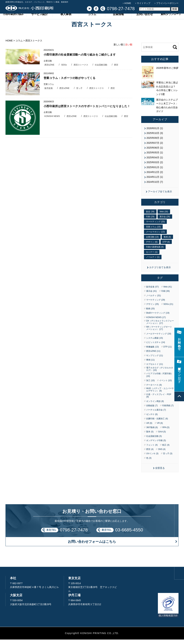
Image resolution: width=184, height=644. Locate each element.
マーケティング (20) (155, 226)
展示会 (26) (165, 221)
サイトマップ (144, 3)
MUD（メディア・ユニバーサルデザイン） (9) (160, 394)
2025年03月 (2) (155, 167)
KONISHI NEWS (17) (156, 322)
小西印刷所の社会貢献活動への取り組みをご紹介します (82, 59)
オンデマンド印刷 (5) (156, 445)
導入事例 (66, 20)
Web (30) (164, 216)
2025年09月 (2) (155, 143)
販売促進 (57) (152, 291)
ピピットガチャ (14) (156, 347)
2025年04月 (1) (155, 162)
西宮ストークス (83, 69)
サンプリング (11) (155, 360)
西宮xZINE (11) (153, 356)
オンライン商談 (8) (155, 406)
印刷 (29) (150, 221)
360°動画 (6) (152, 432)
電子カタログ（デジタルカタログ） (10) (160, 373)
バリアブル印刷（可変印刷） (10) (160, 379)
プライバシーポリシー (167, 3)
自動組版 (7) (152, 410)
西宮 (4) (150, 454)
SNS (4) (162, 454)
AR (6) (149, 428)
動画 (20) (150, 313)
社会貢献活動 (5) (154, 441)
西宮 (120, 69)
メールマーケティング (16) (159, 338)
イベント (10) (166, 385)
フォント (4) (152, 449)
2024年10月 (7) (155, 186)
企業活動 (48, 65)
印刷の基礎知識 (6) (155, 252)
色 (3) (149, 462)
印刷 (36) (166, 296)
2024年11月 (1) (155, 182)
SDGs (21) (168, 309)
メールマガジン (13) (155, 236)
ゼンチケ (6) (152, 419)
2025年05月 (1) (155, 157)
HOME (128, 3)
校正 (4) (166, 449)
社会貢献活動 (104, 69)
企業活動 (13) (152, 241)
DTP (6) (166, 246)
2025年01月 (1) (155, 172)
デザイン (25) (152, 309)
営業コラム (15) (153, 231)
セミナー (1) (152, 256)
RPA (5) (166, 432)
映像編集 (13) (152, 351)
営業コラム (49, 89)
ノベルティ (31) (154, 300)
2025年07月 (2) (155, 147)
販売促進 (49, 93)
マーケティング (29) (156, 304)
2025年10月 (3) (155, 138)
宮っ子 (81, 93)
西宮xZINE (50, 69)
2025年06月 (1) (155, 152)
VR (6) (160, 428)
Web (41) (168, 291)
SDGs (65, 69)
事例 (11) (150, 364)
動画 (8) (167, 241)
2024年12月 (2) (155, 177)
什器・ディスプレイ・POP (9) (159, 400)
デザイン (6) (152, 246)
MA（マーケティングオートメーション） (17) (159, 332)
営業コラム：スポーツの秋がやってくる (71, 83)
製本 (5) (150, 436)
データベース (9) (154, 389)
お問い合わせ (145, 20)
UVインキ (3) (152, 458)
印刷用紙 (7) (168, 410)
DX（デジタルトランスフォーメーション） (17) (160, 327)
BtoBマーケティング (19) (158, 318)
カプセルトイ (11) (155, 369)
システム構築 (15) (155, 343)
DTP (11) (168, 351)
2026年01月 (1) (155, 133)
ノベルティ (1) (153, 262)
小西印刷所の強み (13, 20)
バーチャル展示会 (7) (156, 414)
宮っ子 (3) (168, 458)
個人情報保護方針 (168, 620)
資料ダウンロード (171, 20)
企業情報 (118, 20)
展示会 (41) (151, 296)
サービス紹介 (40, 20)
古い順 (129, 49)
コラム (92, 20)
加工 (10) (150, 385)
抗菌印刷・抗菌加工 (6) (157, 423)
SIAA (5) (162, 436)
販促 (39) (150, 216)
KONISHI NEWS (53, 126)
